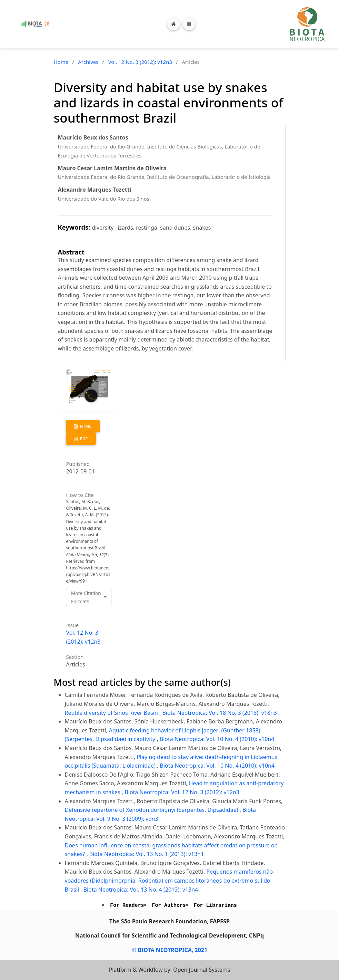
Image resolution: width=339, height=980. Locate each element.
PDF (83, 439)
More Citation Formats (86, 597)
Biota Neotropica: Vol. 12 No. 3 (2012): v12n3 (182, 792)
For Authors (169, 905)
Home (61, 62)
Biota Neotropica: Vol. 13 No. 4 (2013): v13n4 (141, 890)
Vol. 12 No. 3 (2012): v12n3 (140, 62)
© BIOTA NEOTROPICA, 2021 (169, 950)
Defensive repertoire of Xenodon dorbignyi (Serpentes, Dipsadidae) (152, 810)
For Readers (127, 905)
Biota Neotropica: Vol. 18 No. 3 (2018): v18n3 (220, 713)
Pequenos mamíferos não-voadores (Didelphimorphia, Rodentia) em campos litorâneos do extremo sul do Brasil (170, 880)
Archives (88, 62)
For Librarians (215, 905)
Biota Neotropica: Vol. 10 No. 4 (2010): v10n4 (217, 739)
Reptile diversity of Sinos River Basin (112, 713)
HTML (85, 426)
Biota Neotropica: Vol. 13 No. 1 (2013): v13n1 (147, 854)
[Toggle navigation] (189, 24)
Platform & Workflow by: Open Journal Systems (170, 970)
